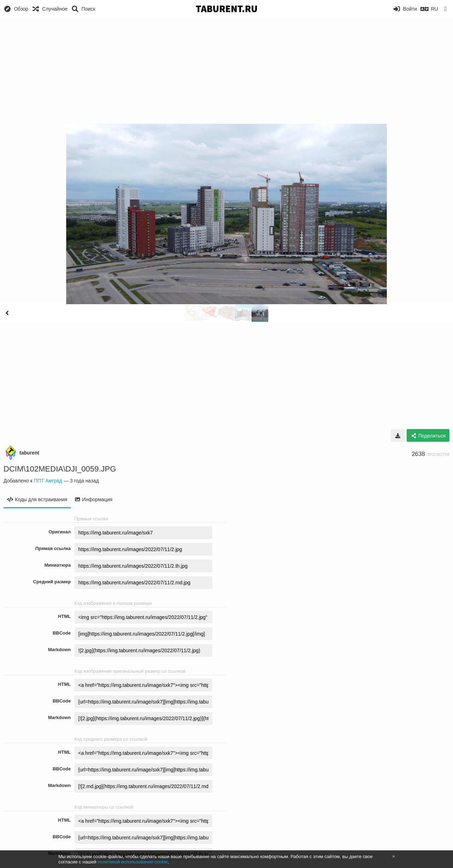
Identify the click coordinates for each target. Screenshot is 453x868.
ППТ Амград (48, 481)
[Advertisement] (226, 71)
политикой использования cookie (133, 862)
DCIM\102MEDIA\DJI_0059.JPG (60, 469)
